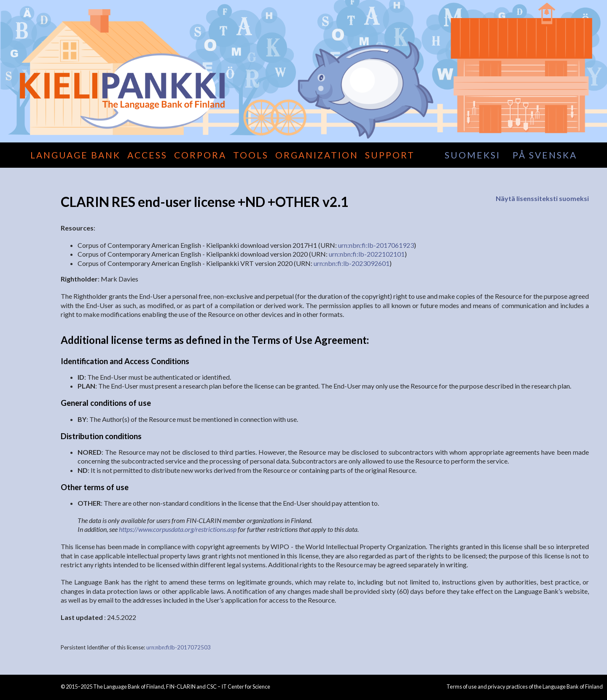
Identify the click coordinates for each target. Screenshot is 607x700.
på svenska (545, 155)
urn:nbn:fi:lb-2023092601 (352, 263)
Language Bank (75, 155)
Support (390, 155)
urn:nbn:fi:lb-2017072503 (179, 647)
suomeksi (473, 155)
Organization (317, 155)
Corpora (200, 155)
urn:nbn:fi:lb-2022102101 (367, 254)
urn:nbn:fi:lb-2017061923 (376, 245)
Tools (251, 155)
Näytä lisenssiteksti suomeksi (542, 198)
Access (147, 155)
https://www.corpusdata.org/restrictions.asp (178, 529)
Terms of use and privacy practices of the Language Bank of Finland (525, 687)
